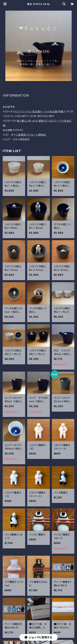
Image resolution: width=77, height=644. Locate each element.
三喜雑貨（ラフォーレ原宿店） (31, 135)
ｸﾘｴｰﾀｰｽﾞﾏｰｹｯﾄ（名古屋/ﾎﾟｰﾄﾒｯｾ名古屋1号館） (39, 111)
